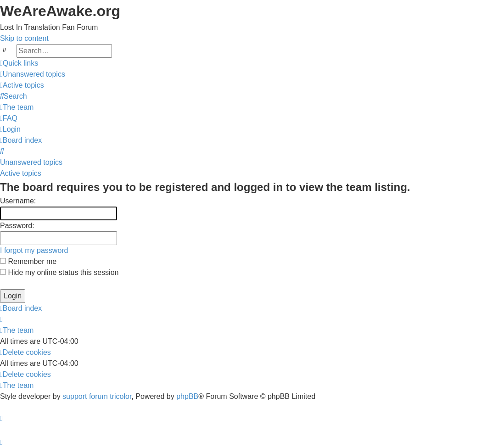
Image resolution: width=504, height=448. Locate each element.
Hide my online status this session (59, 272)
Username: (18, 201)
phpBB (187, 396)
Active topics (21, 173)
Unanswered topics (31, 162)
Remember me (28, 261)
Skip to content (24, 38)
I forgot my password (34, 250)
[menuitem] (33, 74)
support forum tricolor (97, 396)
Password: (17, 226)
